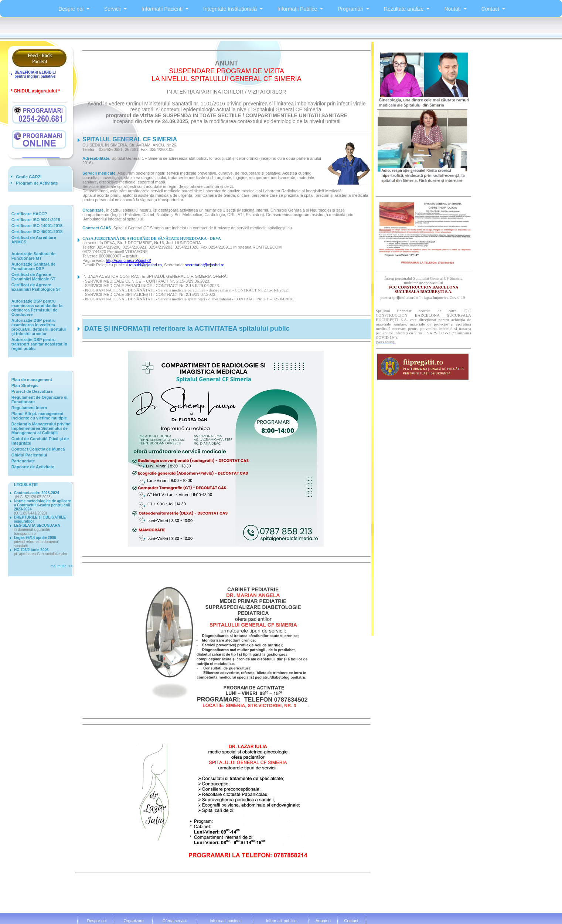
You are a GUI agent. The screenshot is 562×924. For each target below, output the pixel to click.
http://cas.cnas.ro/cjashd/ (129, 260)
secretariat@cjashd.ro (205, 265)
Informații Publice (297, 9)
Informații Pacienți (162, 9)
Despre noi (71, 9)
